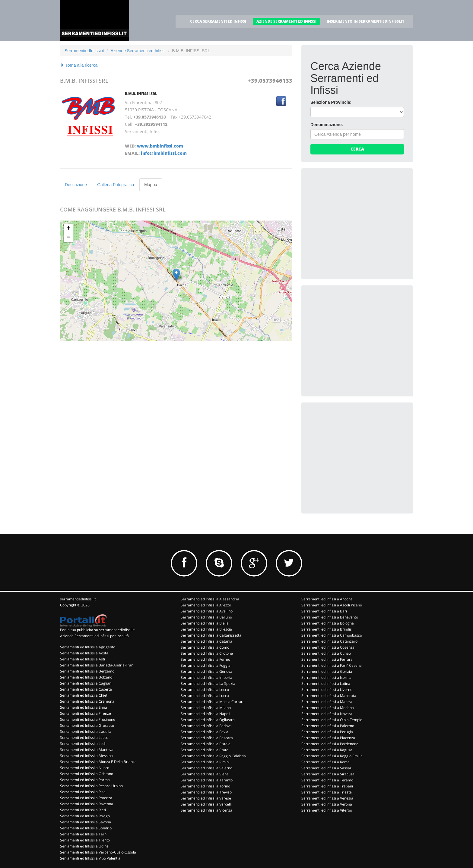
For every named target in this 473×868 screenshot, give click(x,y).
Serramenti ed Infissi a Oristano (87, 774)
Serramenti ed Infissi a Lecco (205, 690)
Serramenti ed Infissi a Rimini (205, 762)
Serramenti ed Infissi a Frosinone (88, 719)
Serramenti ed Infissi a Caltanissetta (211, 635)
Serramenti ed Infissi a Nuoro (85, 768)
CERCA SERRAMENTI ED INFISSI (218, 21)
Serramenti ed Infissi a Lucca (205, 696)
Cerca (357, 149)
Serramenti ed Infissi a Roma (325, 762)
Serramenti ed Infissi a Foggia (206, 665)
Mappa (151, 185)
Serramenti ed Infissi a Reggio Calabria (213, 756)
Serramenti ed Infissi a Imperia (206, 677)
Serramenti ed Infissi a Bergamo (87, 671)
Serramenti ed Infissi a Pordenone (330, 744)
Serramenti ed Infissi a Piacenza (328, 738)
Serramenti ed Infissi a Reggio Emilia (332, 756)
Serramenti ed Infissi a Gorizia (327, 671)
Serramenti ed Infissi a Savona (86, 822)
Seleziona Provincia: (331, 102)
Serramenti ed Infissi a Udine (84, 846)
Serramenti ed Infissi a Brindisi (327, 629)
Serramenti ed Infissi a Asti (83, 659)
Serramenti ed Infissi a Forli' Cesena (332, 665)
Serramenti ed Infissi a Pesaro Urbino (91, 786)
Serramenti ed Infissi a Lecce (84, 738)
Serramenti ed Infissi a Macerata (329, 696)
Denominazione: (327, 125)
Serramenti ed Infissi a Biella (205, 623)
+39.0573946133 (270, 81)
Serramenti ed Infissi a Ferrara (327, 659)
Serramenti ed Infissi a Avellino (207, 611)
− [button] (68, 238)
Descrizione (76, 185)
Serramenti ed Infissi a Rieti (83, 810)
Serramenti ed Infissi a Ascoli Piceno (332, 605)
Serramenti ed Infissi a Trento (85, 840)
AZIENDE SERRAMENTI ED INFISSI (286, 21)
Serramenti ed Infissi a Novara (327, 714)
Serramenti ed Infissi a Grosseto (87, 725)
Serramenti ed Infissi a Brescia (206, 629)
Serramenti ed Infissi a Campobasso (332, 635)
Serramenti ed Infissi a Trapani (327, 786)
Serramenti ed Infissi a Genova (206, 671)
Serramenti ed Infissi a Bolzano (86, 677)
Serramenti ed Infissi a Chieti (84, 695)
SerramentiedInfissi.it (84, 51)
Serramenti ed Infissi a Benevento (330, 617)
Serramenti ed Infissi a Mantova (87, 750)
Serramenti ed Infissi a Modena (328, 708)
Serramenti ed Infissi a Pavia (205, 732)
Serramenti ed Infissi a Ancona (327, 599)
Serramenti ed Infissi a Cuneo (326, 653)
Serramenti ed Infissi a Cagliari (86, 683)
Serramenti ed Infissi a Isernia (326, 677)
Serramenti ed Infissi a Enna (84, 707)
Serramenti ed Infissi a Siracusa (328, 774)
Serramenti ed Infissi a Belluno (206, 617)
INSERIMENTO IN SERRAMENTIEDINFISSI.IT (365, 21)
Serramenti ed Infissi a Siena (205, 774)
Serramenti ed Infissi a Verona (327, 804)
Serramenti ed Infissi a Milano (206, 708)
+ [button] (68, 229)
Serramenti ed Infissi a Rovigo (85, 816)
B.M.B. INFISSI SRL (141, 94)
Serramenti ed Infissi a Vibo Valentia (90, 858)
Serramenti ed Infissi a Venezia (327, 798)
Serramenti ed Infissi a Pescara (207, 738)
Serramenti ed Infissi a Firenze (86, 713)
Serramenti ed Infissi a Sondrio (86, 828)
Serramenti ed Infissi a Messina (86, 756)
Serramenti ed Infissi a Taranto (207, 780)
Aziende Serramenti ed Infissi (138, 51)
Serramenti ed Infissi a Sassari (327, 768)
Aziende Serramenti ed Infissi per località (94, 636)
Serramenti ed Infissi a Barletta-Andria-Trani (97, 665)
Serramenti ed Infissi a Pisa (83, 792)
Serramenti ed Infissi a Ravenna (87, 804)
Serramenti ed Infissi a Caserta (86, 689)
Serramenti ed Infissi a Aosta (84, 653)
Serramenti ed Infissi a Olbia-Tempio (332, 720)
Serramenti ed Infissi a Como (205, 647)
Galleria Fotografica (116, 185)
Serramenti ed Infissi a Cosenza (328, 647)
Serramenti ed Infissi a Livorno (327, 690)
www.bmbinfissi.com (160, 146)
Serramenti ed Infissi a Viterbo (327, 810)
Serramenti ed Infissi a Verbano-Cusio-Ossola (98, 852)
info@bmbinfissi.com (164, 153)
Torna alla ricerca (79, 65)
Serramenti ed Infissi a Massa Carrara (213, 702)
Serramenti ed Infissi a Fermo (205, 659)
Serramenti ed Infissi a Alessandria (210, 599)
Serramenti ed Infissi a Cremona (87, 701)
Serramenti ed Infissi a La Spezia (208, 684)
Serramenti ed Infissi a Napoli (205, 714)
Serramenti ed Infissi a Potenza (86, 798)
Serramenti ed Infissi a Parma (85, 780)
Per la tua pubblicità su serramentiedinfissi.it (97, 630)
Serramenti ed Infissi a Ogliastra (208, 720)
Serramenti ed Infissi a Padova (206, 726)
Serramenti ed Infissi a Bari (324, 611)
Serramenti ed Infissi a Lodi (83, 744)
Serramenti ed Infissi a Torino (205, 786)
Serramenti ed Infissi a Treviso (206, 792)
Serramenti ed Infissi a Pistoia (206, 744)
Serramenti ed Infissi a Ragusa (327, 750)
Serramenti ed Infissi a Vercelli (206, 804)
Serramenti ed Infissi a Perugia (327, 732)
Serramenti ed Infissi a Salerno (206, 768)
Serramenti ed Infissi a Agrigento (88, 647)
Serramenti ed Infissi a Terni (84, 834)
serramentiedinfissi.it (78, 599)
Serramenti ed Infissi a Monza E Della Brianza (98, 762)
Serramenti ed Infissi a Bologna (328, 623)
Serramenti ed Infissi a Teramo (327, 780)
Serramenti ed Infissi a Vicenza (206, 810)
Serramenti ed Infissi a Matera (327, 702)
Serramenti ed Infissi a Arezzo (206, 605)
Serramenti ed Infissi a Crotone (207, 653)
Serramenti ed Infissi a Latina (326, 684)
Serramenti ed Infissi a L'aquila (86, 731)
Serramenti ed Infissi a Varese (206, 798)
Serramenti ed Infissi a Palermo (328, 726)
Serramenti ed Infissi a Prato (205, 750)
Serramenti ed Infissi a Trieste (327, 792)
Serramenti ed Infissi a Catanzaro (329, 641)
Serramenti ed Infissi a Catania (206, 641)
